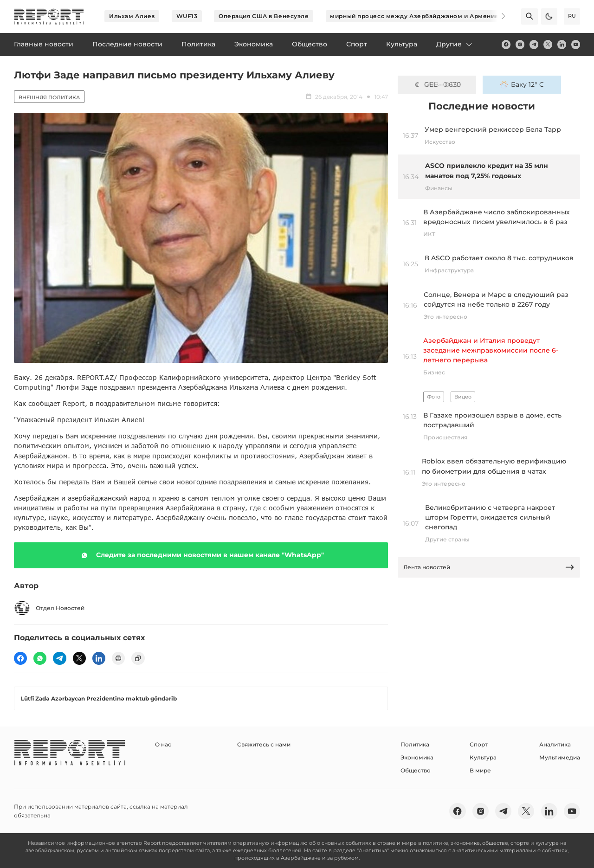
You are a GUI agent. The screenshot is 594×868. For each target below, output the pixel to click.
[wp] (40, 658)
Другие (455, 44)
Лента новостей (489, 567)
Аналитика (555, 744)
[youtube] (576, 44)
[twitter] (548, 44)
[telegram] (534, 44)
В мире (480, 770)
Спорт (479, 744)
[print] (118, 658)
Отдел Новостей (49, 608)
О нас (163, 744)
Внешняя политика (49, 97)
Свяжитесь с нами (264, 744)
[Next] (497, 16)
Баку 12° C (522, 84)
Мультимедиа (560, 757)
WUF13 (187, 16)
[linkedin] (562, 44)
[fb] (506, 44)
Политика (415, 744)
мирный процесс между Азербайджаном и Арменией (416, 16)
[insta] (520, 44)
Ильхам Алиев (132, 16)
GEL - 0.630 (437, 84)
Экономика (417, 757)
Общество (416, 770)
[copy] (138, 658)
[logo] (49, 16)
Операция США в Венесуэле (264, 16)
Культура (483, 757)
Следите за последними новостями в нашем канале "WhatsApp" (201, 555)
